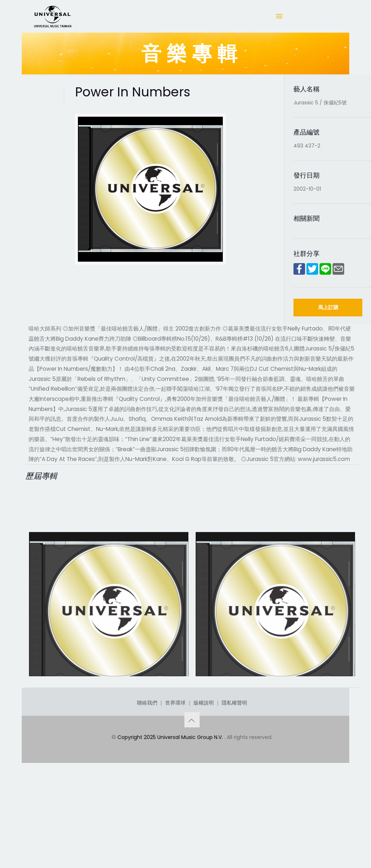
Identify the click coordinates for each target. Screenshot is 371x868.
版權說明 (204, 786)
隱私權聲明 (234, 786)
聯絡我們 (147, 786)
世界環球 (175, 786)
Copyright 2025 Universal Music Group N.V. (171, 821)
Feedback (50, 709)
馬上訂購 (328, 307)
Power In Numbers (235, 709)
